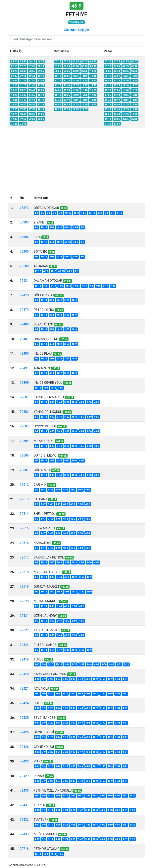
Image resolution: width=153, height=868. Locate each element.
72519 (24, 587)
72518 (24, 572)
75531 (24, 281)
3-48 (51, 490)
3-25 (74, 664)
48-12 (68, 213)
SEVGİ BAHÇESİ (45, 718)
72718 (24, 849)
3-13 (37, 664)
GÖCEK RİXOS (44, 295)
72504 (24, 441)
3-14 (51, 796)
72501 (24, 397)
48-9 (100, 213)
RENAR (39, 776)
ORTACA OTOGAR (46, 208)
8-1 (36, 213)
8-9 (55, 213)
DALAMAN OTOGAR (48, 281)
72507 (24, 470)
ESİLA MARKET (45, 528)
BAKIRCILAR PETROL (49, 557)
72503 (24, 426)
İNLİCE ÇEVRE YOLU (48, 383)
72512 (24, 485)
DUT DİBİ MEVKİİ (46, 455)
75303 (24, 222)
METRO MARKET (46, 601)
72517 (24, 557)
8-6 (61, 213)
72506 (24, 455)
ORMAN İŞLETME (46, 339)
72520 (24, 601)
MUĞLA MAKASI (45, 834)
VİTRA (38, 761)
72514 (24, 514)
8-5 (107, 213)
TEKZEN (40, 805)
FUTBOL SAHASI (45, 645)
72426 (24, 732)
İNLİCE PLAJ (43, 353)
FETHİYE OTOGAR (46, 849)
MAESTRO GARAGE (48, 572)
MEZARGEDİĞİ (44, 441)
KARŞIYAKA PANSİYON (50, 674)
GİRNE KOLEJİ (44, 732)
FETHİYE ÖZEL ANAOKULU (53, 790)
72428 (24, 761)
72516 (24, 543)
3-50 (67, 300)
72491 (24, 368)
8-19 (119, 213)
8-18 (113, 286)
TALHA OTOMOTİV (47, 630)
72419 (24, 659)
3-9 (36, 300)
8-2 (43, 213)
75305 (24, 252)
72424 (24, 703)
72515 (24, 528)
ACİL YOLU (41, 689)
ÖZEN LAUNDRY (45, 616)
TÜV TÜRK (41, 820)
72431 (24, 805)
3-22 (67, 402)
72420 (24, 674)
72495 (24, 383)
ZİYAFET (40, 222)
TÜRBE (39, 659)
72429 (24, 776)
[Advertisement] (76, 163)
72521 (24, 616)
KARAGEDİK (42, 543)
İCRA (37, 237)
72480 (24, 324)
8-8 (49, 213)
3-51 (119, 664)
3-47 (52, 402)
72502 (24, 412)
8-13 (53, 286)
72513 (24, 499)
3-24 (52, 650)
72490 (24, 353)
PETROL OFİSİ (44, 310)
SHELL (38, 703)
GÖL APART (42, 470)
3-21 (126, 664)
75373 (24, 208)
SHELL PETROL (45, 514)
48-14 (44, 300)
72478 (24, 295)
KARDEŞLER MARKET (49, 397)
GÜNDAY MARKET (47, 587)
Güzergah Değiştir (76, 30)
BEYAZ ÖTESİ (43, 324)
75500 (24, 266)
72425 (24, 718)
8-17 (105, 286)
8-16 (98, 286)
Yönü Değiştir (76, 22)
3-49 (59, 402)
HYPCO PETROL (45, 426)
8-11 (46, 286)
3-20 (51, 664)
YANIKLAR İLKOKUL (48, 412)
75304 (24, 237)
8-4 (113, 213)
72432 (24, 820)
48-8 (76, 213)
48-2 (84, 213)
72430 (24, 790)
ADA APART (42, 368)
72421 (24, 689)
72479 (24, 310)
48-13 (92, 213)
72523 (24, 645)
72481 (24, 339)
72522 (24, 630)
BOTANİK (40, 252)
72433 (24, 834)
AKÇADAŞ (41, 266)
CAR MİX (40, 485)
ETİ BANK (41, 499)
